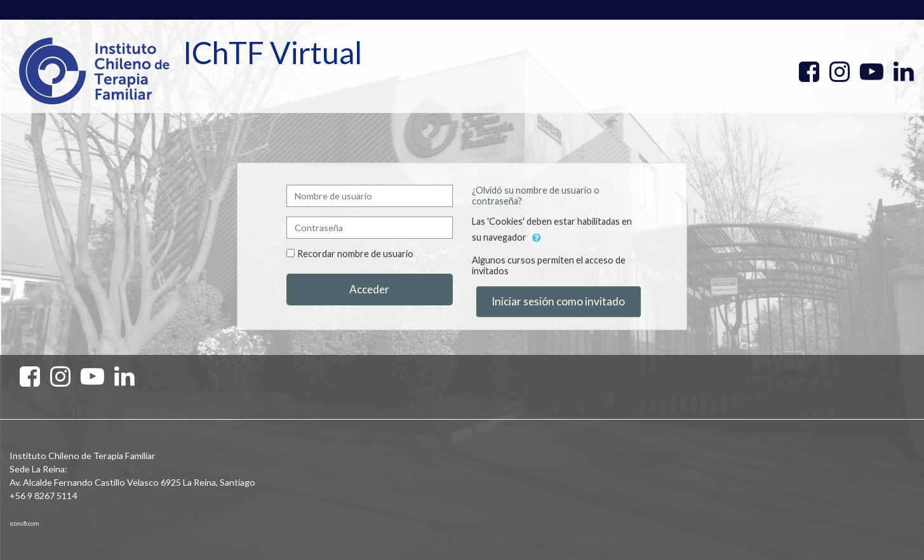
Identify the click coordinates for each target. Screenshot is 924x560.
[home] (94, 70)
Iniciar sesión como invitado (558, 301)
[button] (537, 238)
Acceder (369, 289)
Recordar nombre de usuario (355, 254)
